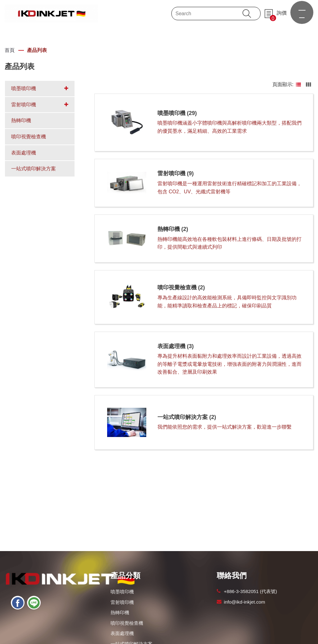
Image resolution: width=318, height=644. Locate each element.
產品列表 (37, 50)
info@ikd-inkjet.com (245, 602)
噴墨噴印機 (122, 592)
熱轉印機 (120, 612)
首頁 (10, 50)
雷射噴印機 (122, 602)
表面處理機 (122, 633)
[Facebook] (18, 603)
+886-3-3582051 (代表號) (250, 591)
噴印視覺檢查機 (127, 623)
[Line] (34, 603)
